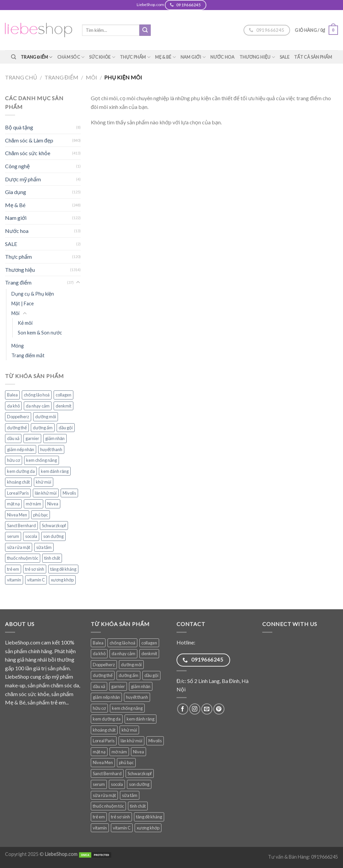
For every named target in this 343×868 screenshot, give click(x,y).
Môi (91, 77)
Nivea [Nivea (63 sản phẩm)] (53, 504)
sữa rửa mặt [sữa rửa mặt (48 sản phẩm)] (19, 547)
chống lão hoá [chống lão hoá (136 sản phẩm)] (37, 395)
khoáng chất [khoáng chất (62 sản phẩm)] (18, 482)
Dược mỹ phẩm (23, 179)
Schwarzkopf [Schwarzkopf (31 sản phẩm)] (54, 525)
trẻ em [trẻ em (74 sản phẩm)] (13, 569)
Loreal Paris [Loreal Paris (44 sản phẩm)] (18, 493)
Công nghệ (17, 166)
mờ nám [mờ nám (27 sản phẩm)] (33, 504)
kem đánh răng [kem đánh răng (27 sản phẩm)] (55, 471)
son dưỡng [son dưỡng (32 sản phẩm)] (53, 536)
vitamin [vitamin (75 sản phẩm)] (14, 580)
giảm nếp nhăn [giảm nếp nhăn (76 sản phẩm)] (21, 449)
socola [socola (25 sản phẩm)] (31, 536)
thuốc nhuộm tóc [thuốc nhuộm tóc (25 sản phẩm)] (23, 558)
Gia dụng (16, 192)
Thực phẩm (135, 57)
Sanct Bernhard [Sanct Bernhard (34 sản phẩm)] (21, 525)
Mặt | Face (23, 303)
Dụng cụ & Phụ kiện (33, 294)
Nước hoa (223, 57)
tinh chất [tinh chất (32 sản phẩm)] (52, 558)
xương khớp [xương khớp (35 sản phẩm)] (62, 580)
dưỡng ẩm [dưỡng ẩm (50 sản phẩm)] (43, 428)
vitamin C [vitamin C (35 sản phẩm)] (36, 580)
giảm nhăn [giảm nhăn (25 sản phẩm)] (55, 438)
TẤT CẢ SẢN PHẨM (313, 57)
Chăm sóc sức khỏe (28, 153)
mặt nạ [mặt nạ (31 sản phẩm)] (13, 504)
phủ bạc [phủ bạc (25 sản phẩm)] (41, 515)
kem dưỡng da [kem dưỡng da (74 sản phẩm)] (21, 471)
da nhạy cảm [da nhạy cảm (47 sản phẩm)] (38, 406)
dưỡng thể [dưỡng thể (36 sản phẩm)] (17, 428)
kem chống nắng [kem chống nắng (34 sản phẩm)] (42, 460)
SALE (285, 57)
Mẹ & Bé (165, 57)
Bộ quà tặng (19, 127)
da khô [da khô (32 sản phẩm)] (13, 406)
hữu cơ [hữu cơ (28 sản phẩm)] (14, 460)
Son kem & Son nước (40, 333)
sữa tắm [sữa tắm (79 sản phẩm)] (44, 547)
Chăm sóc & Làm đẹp (29, 140)
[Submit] (145, 30)
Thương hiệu (257, 57)
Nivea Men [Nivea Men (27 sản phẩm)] (17, 515)
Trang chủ (21, 77)
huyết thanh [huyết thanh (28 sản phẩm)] (51, 449)
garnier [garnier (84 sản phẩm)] (32, 438)
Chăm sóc (71, 57)
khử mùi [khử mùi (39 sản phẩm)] (44, 482)
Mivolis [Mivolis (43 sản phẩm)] (69, 493)
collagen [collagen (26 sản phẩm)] (63, 395)
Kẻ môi (25, 323)
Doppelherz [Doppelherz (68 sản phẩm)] (18, 417)
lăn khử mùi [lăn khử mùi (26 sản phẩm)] (46, 493)
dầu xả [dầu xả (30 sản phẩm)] (13, 438)
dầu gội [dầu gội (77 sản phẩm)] (66, 428)
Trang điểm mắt (28, 355)
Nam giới (193, 57)
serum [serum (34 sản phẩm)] (13, 536)
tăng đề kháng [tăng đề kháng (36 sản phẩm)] (63, 569)
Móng (18, 346)
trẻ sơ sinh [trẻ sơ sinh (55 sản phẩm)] (35, 569)
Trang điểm (37, 57)
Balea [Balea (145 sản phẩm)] (12, 395)
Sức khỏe (102, 57)
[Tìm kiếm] (14, 57)
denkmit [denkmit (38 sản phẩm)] (63, 406)
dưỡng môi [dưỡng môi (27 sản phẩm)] (46, 417)
